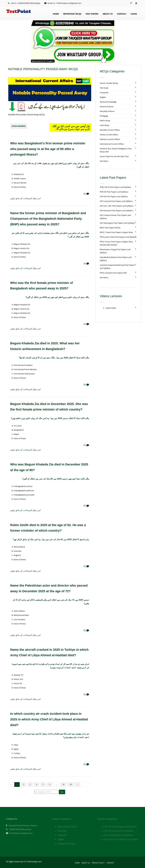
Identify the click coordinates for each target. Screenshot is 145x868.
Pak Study (104, 88)
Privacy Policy (98, 863)
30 (71, 784)
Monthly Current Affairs (110, 130)
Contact (122, 14)
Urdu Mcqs (105, 125)
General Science (107, 107)
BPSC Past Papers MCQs (110, 228)
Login (134, 14)
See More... (105, 161)
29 (63, 784)
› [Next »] (78, 784)
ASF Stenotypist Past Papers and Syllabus (117, 223)
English (103, 97)
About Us (108, 14)
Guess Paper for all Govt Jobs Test (114, 156)
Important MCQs (72, 14)
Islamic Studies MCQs (109, 83)
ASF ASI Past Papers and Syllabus (114, 196)
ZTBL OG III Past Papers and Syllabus (115, 187)
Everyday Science (107, 111)
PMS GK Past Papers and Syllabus (114, 192)
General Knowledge (108, 102)
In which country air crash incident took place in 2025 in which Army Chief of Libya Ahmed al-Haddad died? (49, 719)
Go (62, 792)
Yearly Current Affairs (109, 135)
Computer (104, 92)
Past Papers (92, 14)
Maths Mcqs (105, 121)
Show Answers (19, 126)
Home (56, 14)
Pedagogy (104, 116)
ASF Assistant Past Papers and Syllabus (116, 210)
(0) (86, 194)
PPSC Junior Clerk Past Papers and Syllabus (118, 237)
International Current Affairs (112, 144)
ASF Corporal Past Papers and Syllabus (116, 201)
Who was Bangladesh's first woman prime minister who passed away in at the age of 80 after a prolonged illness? (48, 149)
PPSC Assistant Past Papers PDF (113, 273)
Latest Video (111, 308)
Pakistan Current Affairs (110, 139)
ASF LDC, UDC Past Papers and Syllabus (117, 206)
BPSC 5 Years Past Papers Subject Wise (116, 232)
